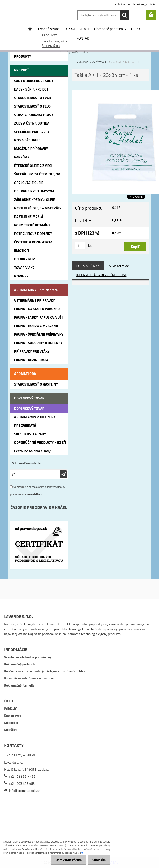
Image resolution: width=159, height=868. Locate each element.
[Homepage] (30, 29)
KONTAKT (84, 38)
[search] (124, 15)
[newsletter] (63, 474)
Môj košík (11, 723)
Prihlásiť (10, 708)
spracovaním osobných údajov (47, 487)
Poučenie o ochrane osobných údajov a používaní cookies (45, 671)
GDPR (136, 29)
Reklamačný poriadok (20, 664)
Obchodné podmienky (110, 29)
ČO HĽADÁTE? (51, 46)
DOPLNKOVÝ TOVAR (95, 62)
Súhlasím (98, 860)
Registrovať (13, 716)
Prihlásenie (122, 4)
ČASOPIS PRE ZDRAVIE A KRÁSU (39, 507)
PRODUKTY (49, 35)
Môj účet (10, 730)
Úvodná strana (49, 29)
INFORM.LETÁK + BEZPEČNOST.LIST (101, 275)
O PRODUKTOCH (77, 29)
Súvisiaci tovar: (119, 266)
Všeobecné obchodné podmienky (28, 657)
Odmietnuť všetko (67, 860)
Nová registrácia (144, 4)
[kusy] (80, 246)
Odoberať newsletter (27, 463)
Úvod (78, 62)
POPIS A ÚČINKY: (88, 266)
